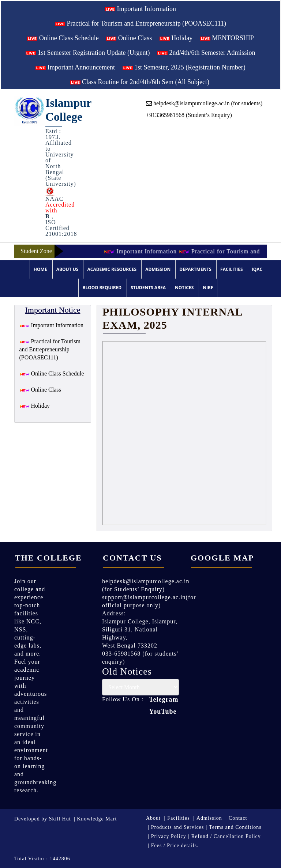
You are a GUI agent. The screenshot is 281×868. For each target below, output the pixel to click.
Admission (158, 269)
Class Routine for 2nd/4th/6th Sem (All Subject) (140, 82)
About (153, 818)
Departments (195, 269)
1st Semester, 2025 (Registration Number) (184, 67)
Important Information (140, 9)
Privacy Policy (169, 836)
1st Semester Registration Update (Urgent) (88, 53)
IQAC (257, 269)
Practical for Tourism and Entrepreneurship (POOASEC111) (140, 23)
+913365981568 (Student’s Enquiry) (189, 115)
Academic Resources (112, 269)
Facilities (232, 269)
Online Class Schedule (63, 38)
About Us (68, 269)
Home (40, 269)
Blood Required (102, 288)
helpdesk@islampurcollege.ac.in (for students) (204, 103)
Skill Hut (60, 819)
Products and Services (178, 827)
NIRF (208, 288)
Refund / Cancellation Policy (226, 836)
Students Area (148, 288)
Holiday (176, 38)
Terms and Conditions (235, 827)
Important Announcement (75, 67)
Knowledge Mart (97, 819)
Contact (238, 818)
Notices (184, 288)
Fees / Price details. (175, 846)
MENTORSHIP (227, 38)
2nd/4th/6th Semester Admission (206, 53)
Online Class (129, 38)
